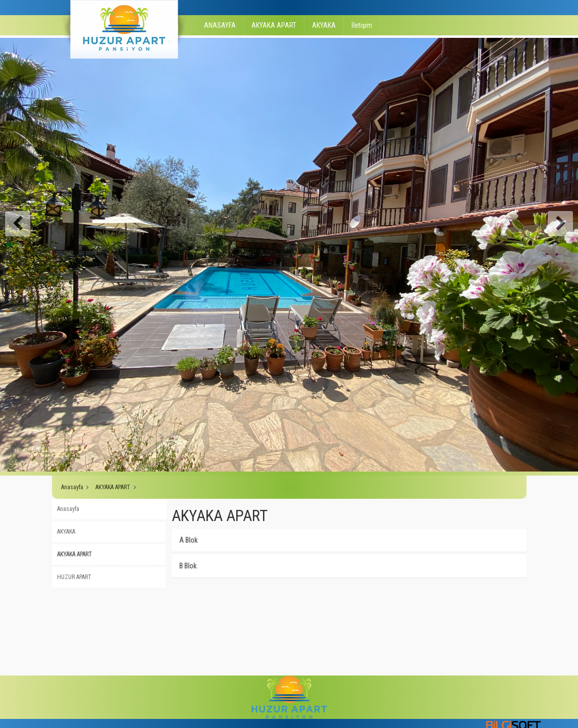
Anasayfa (72, 487)
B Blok (188, 566)
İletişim (362, 25)
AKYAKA (324, 25)
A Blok (188, 540)
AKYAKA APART (274, 25)
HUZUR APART (74, 577)
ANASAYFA (220, 25)
